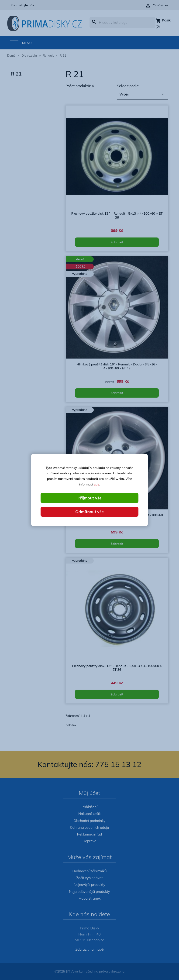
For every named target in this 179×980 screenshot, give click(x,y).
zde (97, 484)
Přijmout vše (89, 498)
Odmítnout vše (89, 512)
